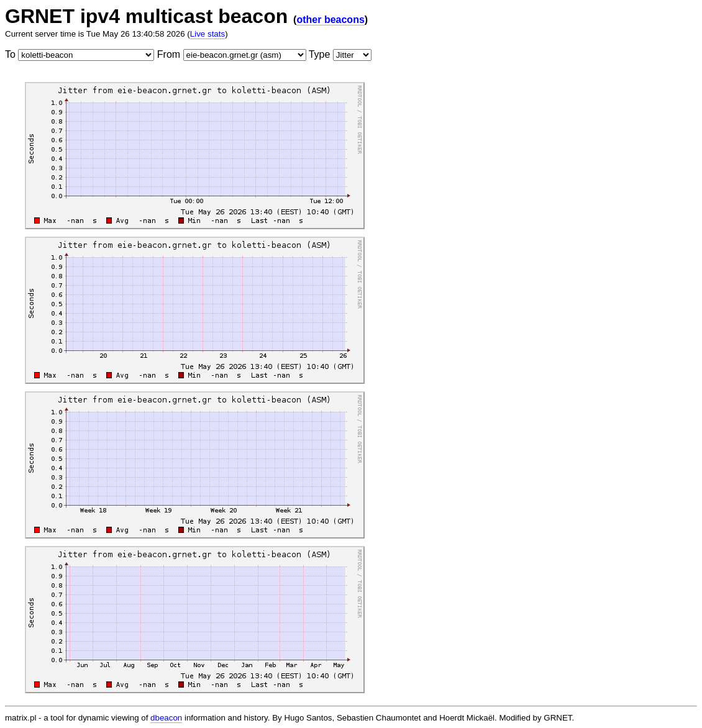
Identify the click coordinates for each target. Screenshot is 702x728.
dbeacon (166, 718)
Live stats (207, 34)
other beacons (330, 20)
